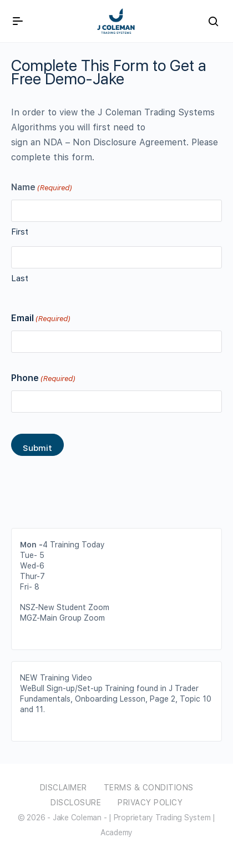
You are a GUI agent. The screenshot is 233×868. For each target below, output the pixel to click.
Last (20, 278)
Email (40, 319)
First (20, 232)
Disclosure (76, 803)
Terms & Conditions (149, 788)
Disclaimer (64, 788)
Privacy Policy (150, 803)
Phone (43, 379)
